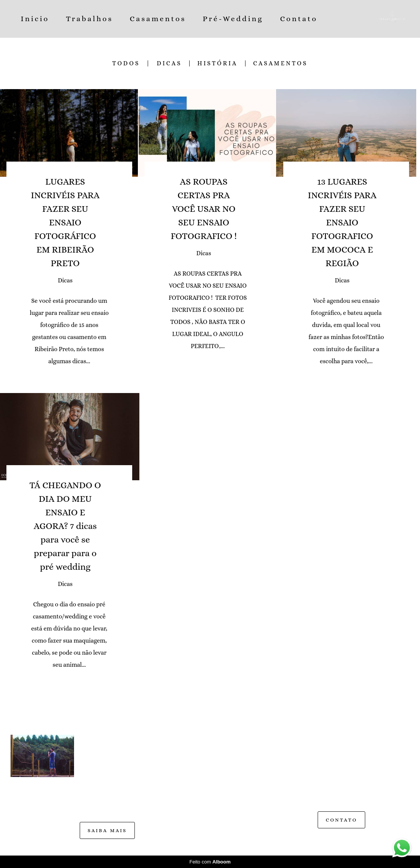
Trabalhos (90, 19)
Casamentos (158, 19)
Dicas (169, 63)
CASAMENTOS (280, 63)
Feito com (210, 862)
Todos (126, 63)
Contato (299, 19)
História (217, 63)
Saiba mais (107, 830)
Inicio (35, 19)
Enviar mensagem (349, 748)
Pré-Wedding (233, 19)
